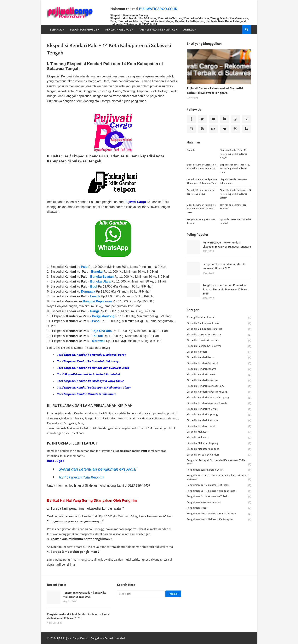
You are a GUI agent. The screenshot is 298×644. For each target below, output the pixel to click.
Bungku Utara (100, 281)
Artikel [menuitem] (189, 29)
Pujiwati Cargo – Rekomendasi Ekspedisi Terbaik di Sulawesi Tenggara (215, 91)
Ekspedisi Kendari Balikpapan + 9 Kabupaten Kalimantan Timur (202, 181)
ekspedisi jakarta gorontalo (219, 341)
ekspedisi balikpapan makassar (219, 329)
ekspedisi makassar (219, 438)
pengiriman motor (219, 508)
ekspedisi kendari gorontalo (219, 363)
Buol (94, 286)
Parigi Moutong (103, 316)
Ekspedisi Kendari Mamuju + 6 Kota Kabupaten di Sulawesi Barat (201, 209)
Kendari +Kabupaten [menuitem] (119, 29)
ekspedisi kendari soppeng (219, 415)
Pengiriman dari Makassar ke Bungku (219, 485)
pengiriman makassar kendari (219, 502)
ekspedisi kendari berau (219, 358)
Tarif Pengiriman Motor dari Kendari (233, 207)
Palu (84, 267)
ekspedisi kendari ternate (219, 426)
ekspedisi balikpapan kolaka (219, 323)
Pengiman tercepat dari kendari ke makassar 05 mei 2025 (224, 266)
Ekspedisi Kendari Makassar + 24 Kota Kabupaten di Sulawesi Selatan (235, 194)
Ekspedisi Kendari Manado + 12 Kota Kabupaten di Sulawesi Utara (235, 168)
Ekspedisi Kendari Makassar (219, 381)
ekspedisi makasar (219, 432)
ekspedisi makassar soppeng (219, 449)
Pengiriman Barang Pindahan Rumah (201, 221)
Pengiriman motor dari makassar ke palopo (219, 514)
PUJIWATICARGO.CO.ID (158, 9)
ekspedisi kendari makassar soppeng (219, 398)
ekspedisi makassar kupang (219, 443)
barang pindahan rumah (219, 318)
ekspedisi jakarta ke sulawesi (219, 346)
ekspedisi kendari (219, 352)
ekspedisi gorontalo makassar (219, 335)
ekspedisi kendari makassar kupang (219, 392)
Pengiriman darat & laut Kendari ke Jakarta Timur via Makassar (219, 478)
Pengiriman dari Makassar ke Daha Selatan (219, 491)
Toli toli (97, 336)
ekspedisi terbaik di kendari (219, 455)
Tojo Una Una (102, 331)
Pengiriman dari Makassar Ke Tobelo (219, 497)
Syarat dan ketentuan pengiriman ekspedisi (97, 469)
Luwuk (95, 296)
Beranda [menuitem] (56, 29)
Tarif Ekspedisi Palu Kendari (81, 477)
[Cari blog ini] (141, 594)
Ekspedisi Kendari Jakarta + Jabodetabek (233, 181)
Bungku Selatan (102, 277)
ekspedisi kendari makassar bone (219, 386)
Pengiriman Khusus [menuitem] (83, 29)
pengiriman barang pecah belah (219, 470)
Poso (96, 321)
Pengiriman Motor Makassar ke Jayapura (219, 519)
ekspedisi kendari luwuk (219, 375)
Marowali (99, 341)
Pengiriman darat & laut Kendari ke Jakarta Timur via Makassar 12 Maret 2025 (226, 289)
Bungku (97, 272)
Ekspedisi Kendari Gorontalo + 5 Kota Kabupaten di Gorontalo (202, 167)
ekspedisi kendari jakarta (219, 369)
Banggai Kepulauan (97, 301)
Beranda (191, 150)
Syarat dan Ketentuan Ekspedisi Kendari (235, 221)
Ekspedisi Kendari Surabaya (219, 420)
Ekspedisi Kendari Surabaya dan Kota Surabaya (200, 192)
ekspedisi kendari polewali (219, 409)
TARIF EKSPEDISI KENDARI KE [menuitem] (157, 29)
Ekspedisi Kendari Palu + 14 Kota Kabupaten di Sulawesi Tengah (234, 154)
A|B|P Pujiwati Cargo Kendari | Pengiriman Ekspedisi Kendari (91, 638)
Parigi (95, 311)
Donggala (88, 291)
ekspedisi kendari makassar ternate (219, 403)
